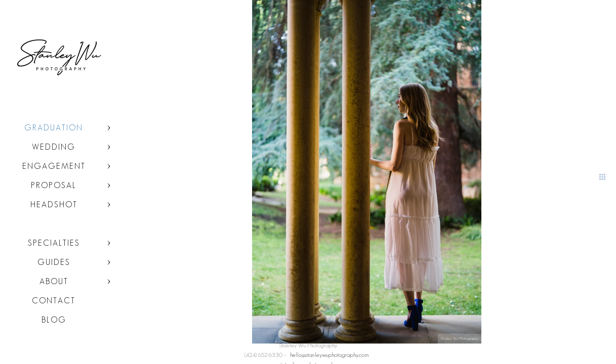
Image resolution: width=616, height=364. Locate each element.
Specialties (54, 243)
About (54, 281)
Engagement (54, 166)
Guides (54, 262)
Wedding (54, 147)
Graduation (54, 128)
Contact (54, 301)
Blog (54, 320)
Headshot (54, 204)
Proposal (54, 185)
